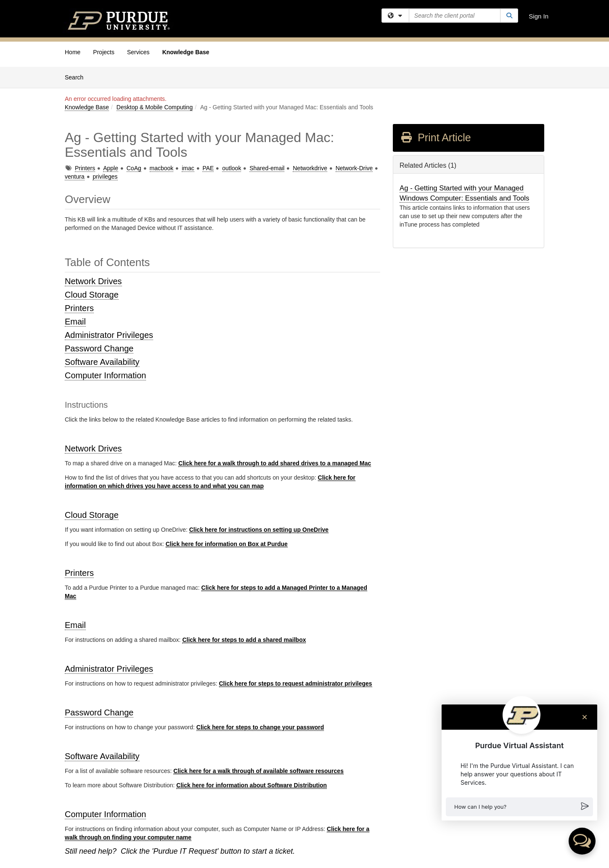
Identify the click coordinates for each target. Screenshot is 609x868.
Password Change (99, 348)
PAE (208, 168)
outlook (232, 168)
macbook (162, 168)
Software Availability (102, 362)
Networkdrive (310, 168)
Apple (111, 168)
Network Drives (93, 281)
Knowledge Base (186, 52)
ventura (75, 177)
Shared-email (267, 168)
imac (188, 168)
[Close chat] (585, 717)
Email (75, 322)
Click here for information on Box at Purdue (227, 544)
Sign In (539, 16)
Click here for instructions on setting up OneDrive (259, 530)
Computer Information (105, 375)
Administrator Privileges (109, 335)
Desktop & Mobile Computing (155, 107)
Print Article (436, 137)
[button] (519, 807)
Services (138, 52)
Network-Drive (354, 168)
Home (73, 52)
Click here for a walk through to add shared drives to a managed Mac (275, 463)
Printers (85, 168)
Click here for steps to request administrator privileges (296, 683)
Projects (104, 52)
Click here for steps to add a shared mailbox (244, 640)
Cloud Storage (92, 295)
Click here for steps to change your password (260, 727)
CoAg (134, 168)
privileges (105, 177)
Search (77, 77)
